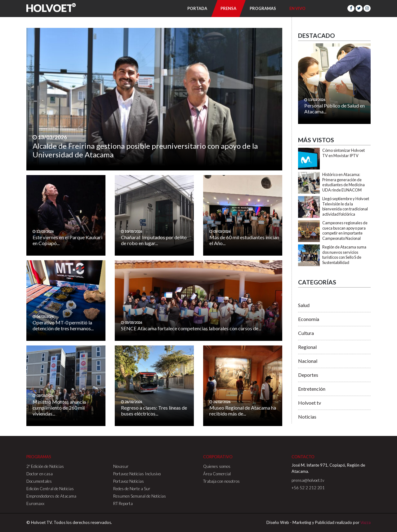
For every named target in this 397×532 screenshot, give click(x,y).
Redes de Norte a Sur (132, 489)
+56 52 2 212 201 (308, 488)
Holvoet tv (310, 403)
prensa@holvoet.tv (308, 480)
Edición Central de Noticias (50, 489)
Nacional (308, 361)
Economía (309, 319)
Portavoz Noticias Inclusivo (137, 474)
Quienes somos (217, 466)
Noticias (307, 417)
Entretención (312, 389)
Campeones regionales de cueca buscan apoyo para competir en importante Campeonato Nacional (345, 231)
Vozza (366, 522)
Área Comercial (217, 474)
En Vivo (297, 8)
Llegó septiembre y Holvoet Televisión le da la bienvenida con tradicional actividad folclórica (346, 206)
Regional (307, 347)
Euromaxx (35, 503)
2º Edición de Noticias (45, 466)
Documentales (39, 481)
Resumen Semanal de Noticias (140, 496)
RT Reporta (123, 503)
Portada (197, 8)
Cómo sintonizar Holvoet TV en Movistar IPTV (343, 153)
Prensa (228, 8)
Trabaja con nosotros (221, 481)
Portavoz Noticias (129, 481)
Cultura (306, 333)
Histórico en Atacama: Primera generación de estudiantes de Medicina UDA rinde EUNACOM (343, 182)
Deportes (308, 375)
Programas (263, 8)
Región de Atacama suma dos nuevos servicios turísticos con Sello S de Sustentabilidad (344, 255)
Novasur (121, 466)
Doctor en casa (40, 474)
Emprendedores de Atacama (51, 496)
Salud (304, 305)
